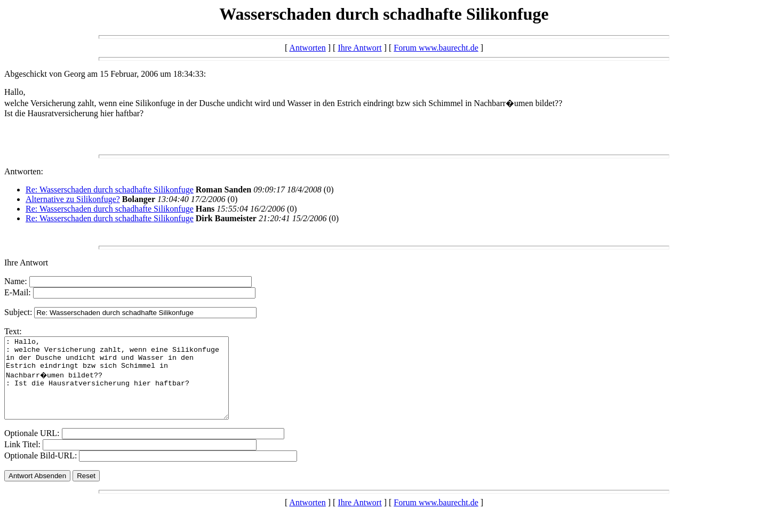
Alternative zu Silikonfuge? (73, 199)
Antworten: (24, 171)
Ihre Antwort (359, 48)
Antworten (307, 48)
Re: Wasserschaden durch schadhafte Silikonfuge (110, 190)
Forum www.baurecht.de (436, 48)
